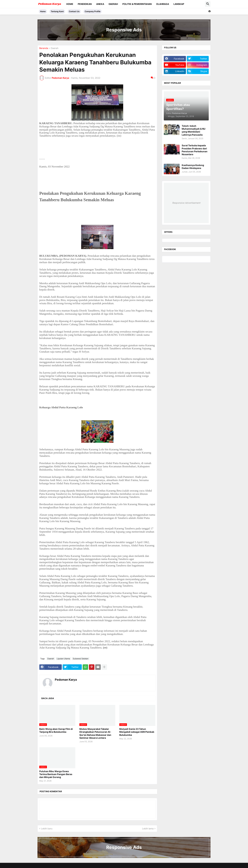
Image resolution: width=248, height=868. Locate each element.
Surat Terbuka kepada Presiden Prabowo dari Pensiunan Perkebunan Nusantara (195, 150)
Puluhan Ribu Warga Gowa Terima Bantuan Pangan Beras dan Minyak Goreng (56, 774)
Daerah (113, 4)
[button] (208, 4)
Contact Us (74, 11)
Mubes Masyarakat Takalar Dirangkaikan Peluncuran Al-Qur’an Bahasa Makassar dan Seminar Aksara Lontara (95, 733)
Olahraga (163, 4)
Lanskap (179, 4)
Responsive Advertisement (186, 203)
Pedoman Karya (66, 680)
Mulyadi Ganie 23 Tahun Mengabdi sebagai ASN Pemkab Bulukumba (137, 732)
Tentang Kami (57, 11)
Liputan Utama (63, 659)
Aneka (100, 4)
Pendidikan (85, 4)
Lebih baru (47, 828)
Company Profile (93, 11)
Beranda (44, 48)
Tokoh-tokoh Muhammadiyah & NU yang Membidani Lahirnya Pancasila (194, 130)
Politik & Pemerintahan (137, 4)
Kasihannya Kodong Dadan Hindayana (193, 167)
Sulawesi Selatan (81, 659)
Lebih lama (148, 828)
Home (70, 4)
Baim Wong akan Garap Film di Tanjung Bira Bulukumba (56, 730)
